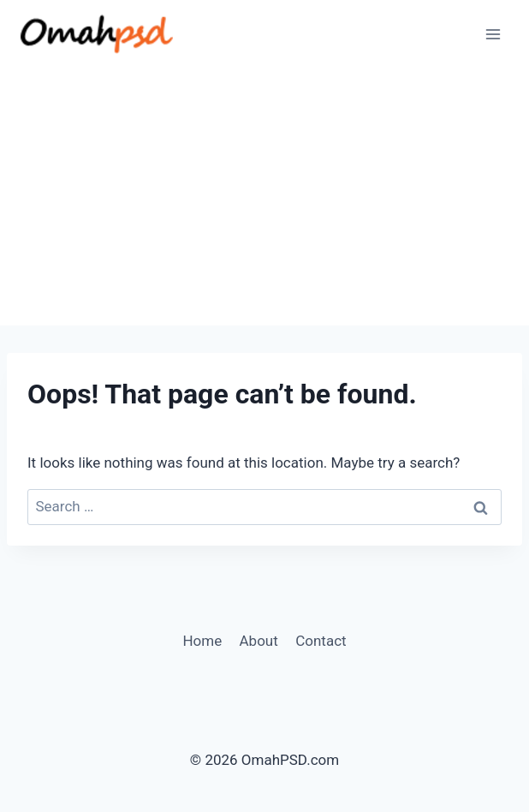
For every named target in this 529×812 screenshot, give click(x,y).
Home (202, 641)
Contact (321, 641)
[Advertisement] (264, 197)
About (259, 641)
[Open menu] (493, 34)
